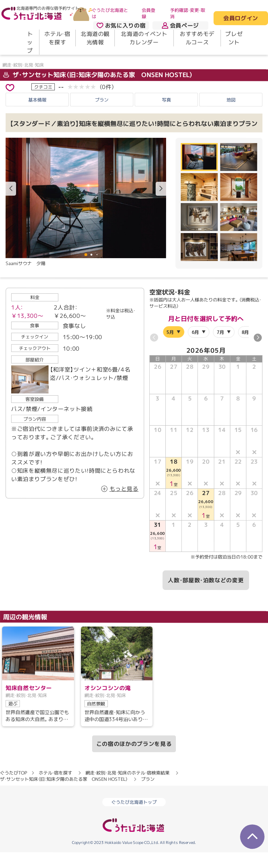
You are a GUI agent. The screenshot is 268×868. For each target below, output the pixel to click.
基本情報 (37, 115)
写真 (166, 115)
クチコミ (43, 102)
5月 (170, 347)
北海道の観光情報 (95, 38)
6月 (195, 347)
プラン (102, 115)
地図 (231, 115)
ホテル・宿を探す (57, 38)
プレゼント (234, 38)
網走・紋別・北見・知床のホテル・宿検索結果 (128, 788)
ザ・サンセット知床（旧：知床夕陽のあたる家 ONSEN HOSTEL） (98, 90)
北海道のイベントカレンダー (144, 38)
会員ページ (180, 25)
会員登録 (148, 13)
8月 (245, 347)
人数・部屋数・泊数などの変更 (206, 596)
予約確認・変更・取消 (188, 13)
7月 (220, 347)
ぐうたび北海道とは (110, 13)
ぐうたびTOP (13, 788)
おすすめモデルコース (197, 38)
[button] (161, 204)
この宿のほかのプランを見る (134, 759)
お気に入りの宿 (121, 25)
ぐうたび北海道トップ (134, 818)
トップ (30, 42)
